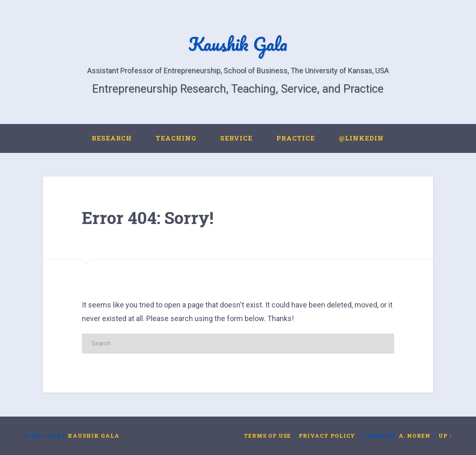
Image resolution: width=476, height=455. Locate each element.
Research (112, 138)
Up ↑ (445, 436)
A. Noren (415, 436)
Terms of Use (267, 436)
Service (236, 138)
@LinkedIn (361, 138)
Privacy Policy (327, 436)
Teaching (176, 138)
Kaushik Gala (238, 44)
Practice (296, 138)
